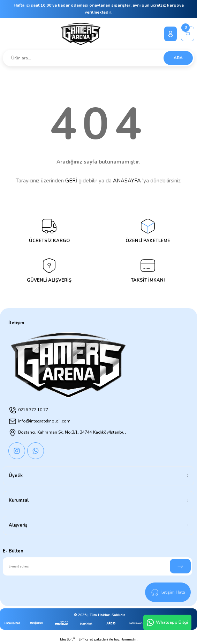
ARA (178, 58)
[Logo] (81, 34)
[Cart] (188, 34)
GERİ (71, 181)
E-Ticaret (86, 639)
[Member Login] (171, 34)
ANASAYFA (127, 181)
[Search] (98, 58)
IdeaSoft (67, 639)
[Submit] (180, 566)
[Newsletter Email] (97, 566)
